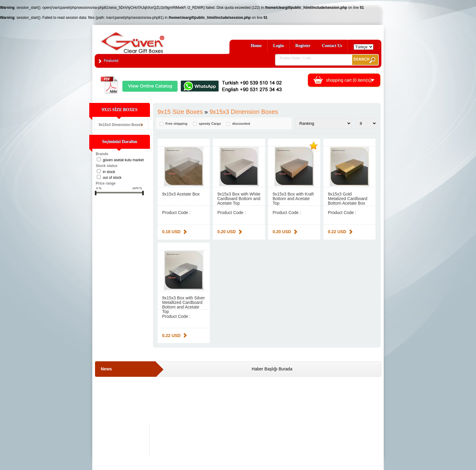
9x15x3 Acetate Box (181, 194)
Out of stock (112, 178)
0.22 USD (337, 232)
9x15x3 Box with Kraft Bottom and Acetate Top (293, 199)
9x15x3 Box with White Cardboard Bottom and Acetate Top (239, 199)
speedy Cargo (210, 124)
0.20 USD (227, 232)
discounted (241, 124)
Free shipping (176, 124)
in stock (109, 172)
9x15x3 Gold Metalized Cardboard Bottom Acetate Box (348, 199)
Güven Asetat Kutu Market (123, 160)
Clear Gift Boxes (145, 40)
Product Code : (176, 213)
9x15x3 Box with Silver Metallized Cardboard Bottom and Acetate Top (184, 305)
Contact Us (332, 46)
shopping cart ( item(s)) (349, 80)
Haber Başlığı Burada (272, 369)
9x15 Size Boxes (180, 112)
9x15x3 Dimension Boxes (121, 125)
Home (256, 46)
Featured (111, 61)
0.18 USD (171, 232)
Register (303, 46)
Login (279, 46)
